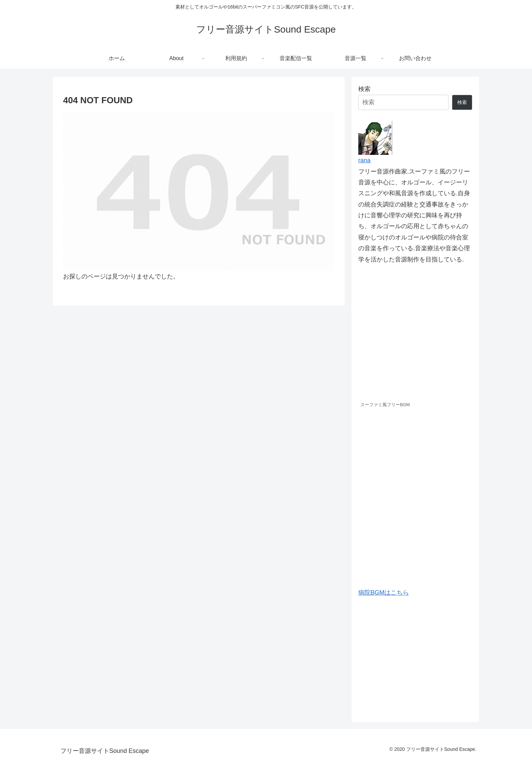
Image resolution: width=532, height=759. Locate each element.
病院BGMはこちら (384, 593)
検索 (364, 89)
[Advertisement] (415, 657)
